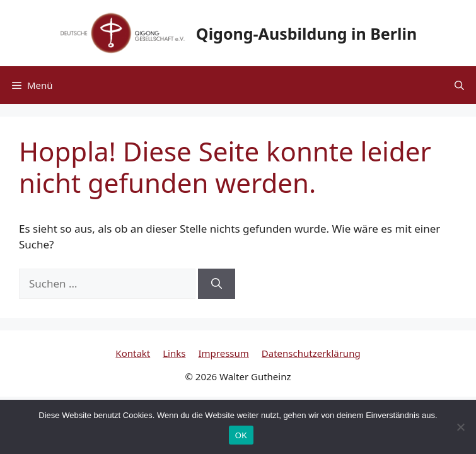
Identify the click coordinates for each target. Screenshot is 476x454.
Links (174, 353)
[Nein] (460, 427)
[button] (459, 85)
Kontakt (133, 353)
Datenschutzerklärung (311, 353)
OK (241, 435)
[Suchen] (217, 284)
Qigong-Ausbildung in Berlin (306, 33)
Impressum (223, 353)
